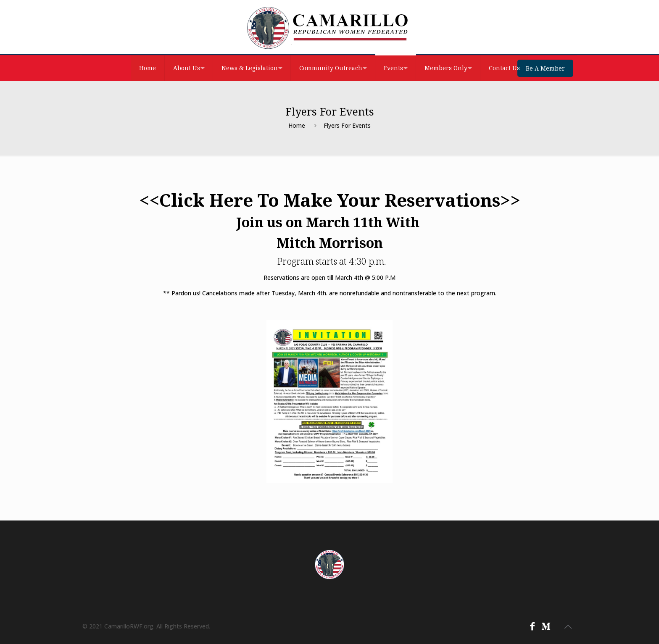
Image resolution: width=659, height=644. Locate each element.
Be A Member (545, 68)
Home (297, 125)
